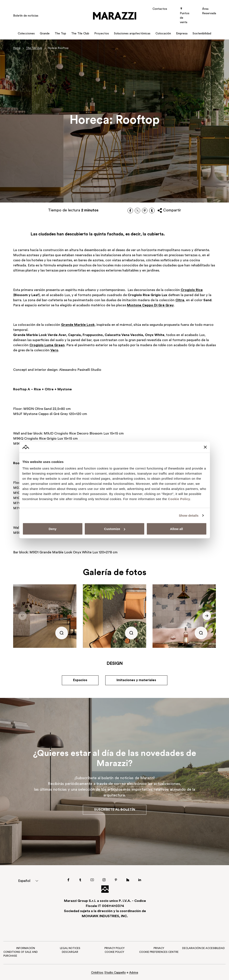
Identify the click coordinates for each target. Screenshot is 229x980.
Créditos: (97, 973)
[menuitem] (24, 881)
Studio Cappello (115, 973)
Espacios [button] (80, 680)
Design (115, 664)
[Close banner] (205, 447)
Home (17, 48)
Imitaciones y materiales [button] (136, 680)
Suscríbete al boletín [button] (115, 810)
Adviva (134, 973)
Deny (53, 529)
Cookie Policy (179, 499)
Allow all (177, 529)
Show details (189, 515)
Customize (115, 529)
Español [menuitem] (24, 881)
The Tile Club (34, 48)
